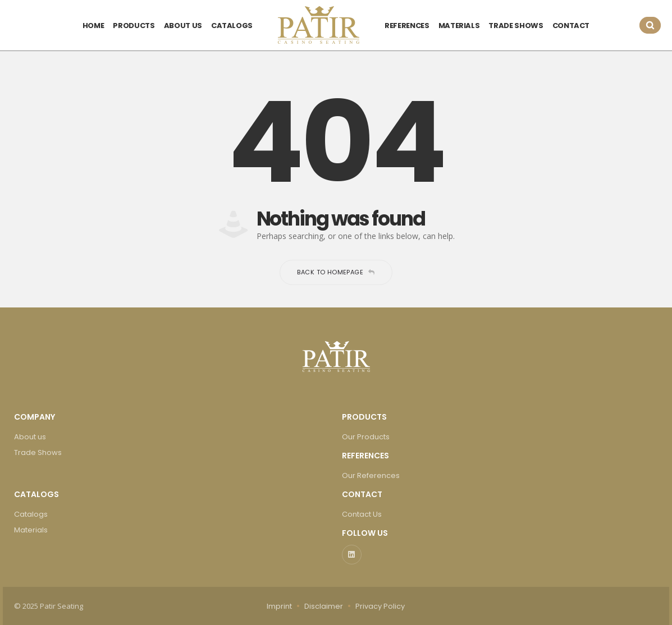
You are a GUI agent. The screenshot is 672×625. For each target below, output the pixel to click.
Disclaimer (324, 606)
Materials (31, 530)
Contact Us (362, 514)
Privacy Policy (380, 606)
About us (30, 437)
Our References (371, 475)
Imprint (279, 606)
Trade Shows (38, 452)
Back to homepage (336, 272)
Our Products (366, 437)
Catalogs (31, 514)
